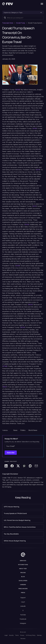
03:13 (35, 206)
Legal (6, 635)
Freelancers (23, 589)
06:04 (30, 305)
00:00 (18, 90)
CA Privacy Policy (31, 635)
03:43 (27, 225)
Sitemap (39, 635)
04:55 (18, 266)
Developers (23, 581)
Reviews (23, 639)
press (23, 593)
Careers (23, 585)
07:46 (5, 366)
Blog (23, 577)
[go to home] (23, 555)
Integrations (23, 565)
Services (23, 561)
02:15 (38, 170)
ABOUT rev (23, 569)
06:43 (23, 327)
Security (11, 635)
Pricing (23, 573)
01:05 (35, 128)
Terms (17, 635)
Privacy (22, 635)
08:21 (5, 387)
